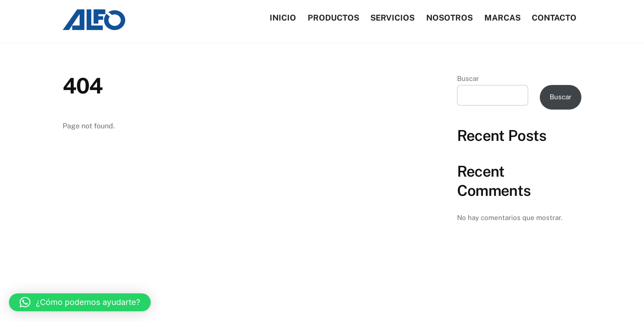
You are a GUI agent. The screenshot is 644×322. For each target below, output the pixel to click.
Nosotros (449, 18)
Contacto (554, 18)
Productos (333, 18)
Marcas (502, 18)
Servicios (392, 18)
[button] (80, 302)
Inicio (283, 18)
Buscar (468, 78)
